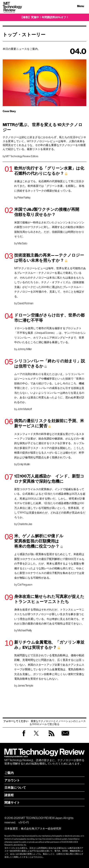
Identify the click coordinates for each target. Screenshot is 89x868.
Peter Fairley (24, 198)
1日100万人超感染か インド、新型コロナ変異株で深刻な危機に (49, 479)
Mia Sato (22, 243)
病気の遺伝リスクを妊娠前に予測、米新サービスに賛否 (49, 423)
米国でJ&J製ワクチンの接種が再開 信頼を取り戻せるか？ (49, 212)
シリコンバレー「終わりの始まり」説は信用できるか (50, 364)
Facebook (24, 736)
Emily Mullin (24, 464)
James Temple (25, 686)
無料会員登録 (65, 737)
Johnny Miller (25, 349)
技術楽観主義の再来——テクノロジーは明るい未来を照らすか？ (49, 258)
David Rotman (25, 303)
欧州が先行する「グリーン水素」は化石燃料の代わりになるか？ (49, 171)
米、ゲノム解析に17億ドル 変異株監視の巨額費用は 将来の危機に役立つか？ (39, 541)
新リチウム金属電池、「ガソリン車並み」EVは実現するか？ (49, 645)
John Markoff (25, 409)
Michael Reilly (25, 630)
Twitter (36, 737)
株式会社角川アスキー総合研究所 (41, 829)
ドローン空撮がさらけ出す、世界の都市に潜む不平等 (49, 318)
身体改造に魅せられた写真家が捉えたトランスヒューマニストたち (49, 599)
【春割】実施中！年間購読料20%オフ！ (44, 17)
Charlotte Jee (25, 524)
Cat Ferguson (25, 585)
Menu (81, 6)
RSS (52, 737)
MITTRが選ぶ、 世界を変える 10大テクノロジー (43, 127)
